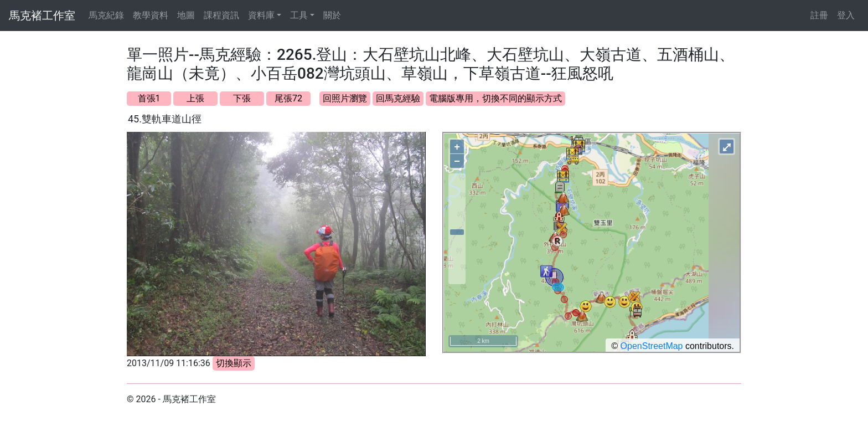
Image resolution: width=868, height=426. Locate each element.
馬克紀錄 (106, 15)
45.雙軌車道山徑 (165, 119)
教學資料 (151, 15)
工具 (299, 15)
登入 (846, 15)
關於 (332, 15)
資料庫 (261, 15)
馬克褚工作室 (42, 16)
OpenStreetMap (652, 346)
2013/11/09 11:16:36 (169, 363)
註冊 (819, 15)
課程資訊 (221, 15)
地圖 (186, 15)
